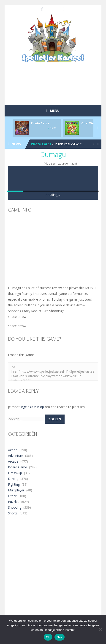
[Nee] (100, 629)
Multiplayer (16, 490)
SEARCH (42, 9)
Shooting (15, 507)
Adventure (16, 456)
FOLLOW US (64, 9)
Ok (48, 637)
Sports (13, 513)
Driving (13, 479)
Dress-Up (15, 473)
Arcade (13, 461)
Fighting (14, 484)
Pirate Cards (40, 123)
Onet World (90, 123)
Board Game (18, 467)
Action (13, 450)
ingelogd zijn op (32, 407)
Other (12, 496)
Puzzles (14, 502)
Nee (60, 637)
